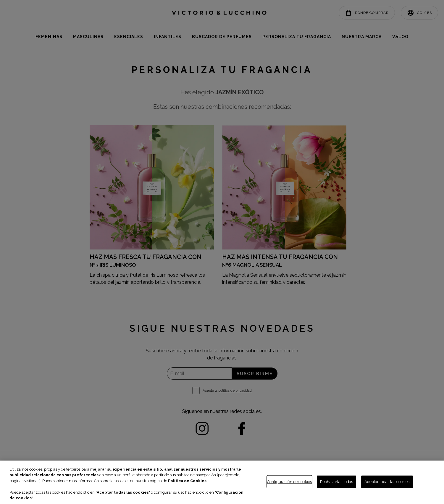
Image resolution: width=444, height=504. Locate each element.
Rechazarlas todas (336, 482)
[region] (222, 482)
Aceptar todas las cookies (387, 482)
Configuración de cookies (289, 482)
